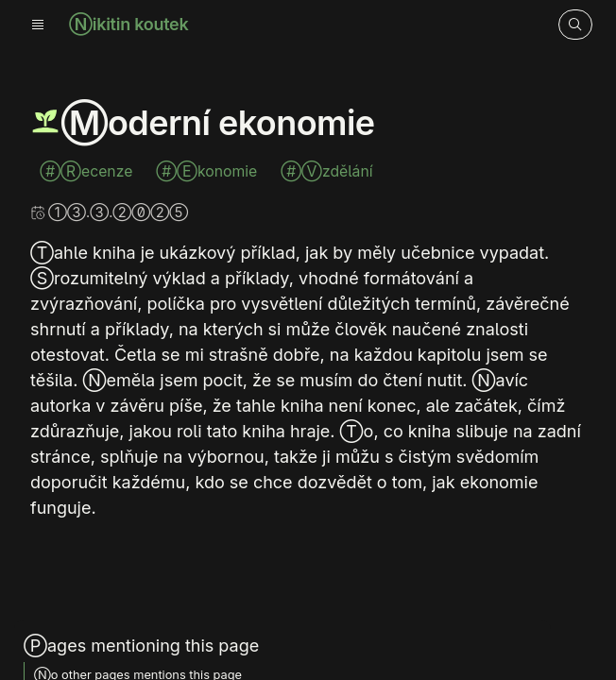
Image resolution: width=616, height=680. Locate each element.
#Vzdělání (326, 171)
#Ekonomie (208, 171)
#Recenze (88, 171)
